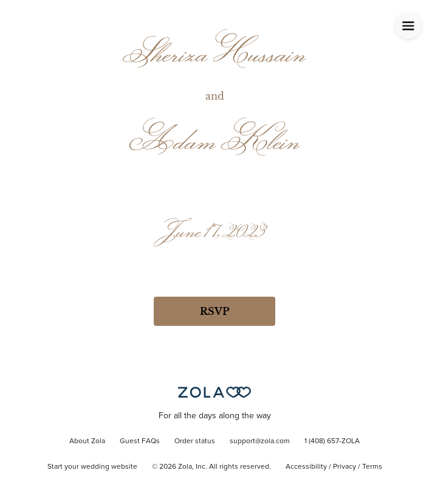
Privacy (345, 467)
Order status (195, 441)
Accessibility (306, 467)
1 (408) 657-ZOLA (332, 441)
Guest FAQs (140, 441)
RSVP (214, 311)
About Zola (87, 441)
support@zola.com (260, 441)
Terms (372, 467)
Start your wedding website (92, 467)
